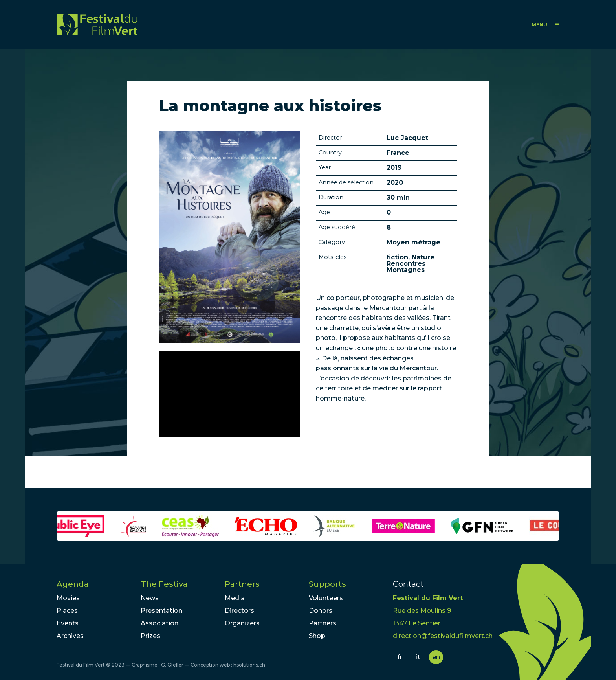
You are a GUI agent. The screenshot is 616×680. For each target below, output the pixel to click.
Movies (68, 598)
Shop (317, 636)
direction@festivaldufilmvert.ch (443, 636)
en (436, 657)
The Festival (165, 584)
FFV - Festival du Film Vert (97, 25)
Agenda (73, 584)
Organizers (242, 623)
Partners (242, 584)
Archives (70, 636)
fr (400, 657)
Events (68, 623)
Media (235, 598)
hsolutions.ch (249, 665)
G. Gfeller (172, 665)
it (418, 657)
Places (67, 611)
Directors (239, 611)
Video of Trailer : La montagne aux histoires (229, 394)
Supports (327, 584)
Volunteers (326, 598)
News (150, 598)
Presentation (161, 611)
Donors (321, 611)
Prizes (150, 636)
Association (159, 623)
